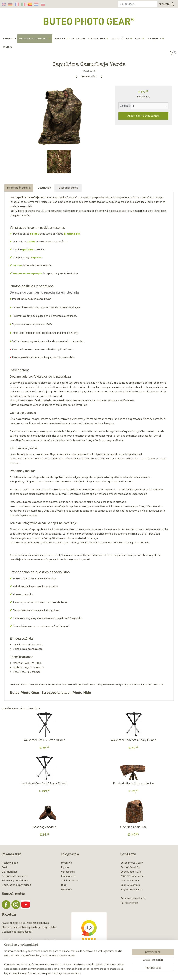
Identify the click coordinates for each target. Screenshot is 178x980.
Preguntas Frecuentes (15, 876)
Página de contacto (132, 890)
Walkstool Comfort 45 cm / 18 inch (134, 740)
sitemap (82, 974)
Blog (64, 885)
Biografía (66, 863)
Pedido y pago (10, 863)
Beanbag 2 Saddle (44, 827)
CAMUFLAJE (61, 39)
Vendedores (68, 872)
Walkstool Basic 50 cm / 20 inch (45, 740)
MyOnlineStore (123, 974)
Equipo (65, 867)
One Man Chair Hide (133, 827)
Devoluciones (10, 872)
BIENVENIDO (9, 39)
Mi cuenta (167, 4)
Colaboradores (70, 881)
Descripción (44, 188)
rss (87, 974)
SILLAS (115, 39)
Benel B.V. (67, 890)
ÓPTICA (127, 39)
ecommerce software (98, 974)
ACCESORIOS (156, 39)
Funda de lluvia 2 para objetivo (133, 784)
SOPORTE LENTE (98, 39)
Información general (19, 188)
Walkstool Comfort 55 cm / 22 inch (44, 784)
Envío (5, 867)
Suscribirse (11, 950)
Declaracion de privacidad (16, 885)
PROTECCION (79, 39)
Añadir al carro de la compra (143, 116)
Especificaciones (68, 188)
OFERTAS (8, 47)
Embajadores (69, 876)
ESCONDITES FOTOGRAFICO (35, 39)
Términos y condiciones (15, 881)
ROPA (140, 39)
